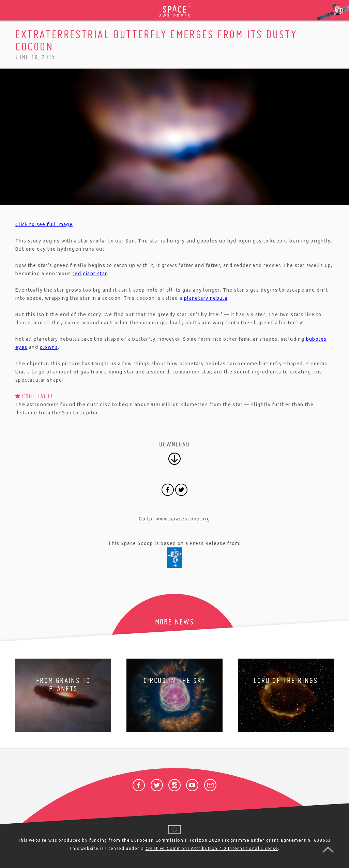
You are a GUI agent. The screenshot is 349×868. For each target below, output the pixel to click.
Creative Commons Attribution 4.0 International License (212, 848)
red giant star (90, 274)
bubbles (316, 339)
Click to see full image (44, 224)
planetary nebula (206, 298)
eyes (21, 347)
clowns (49, 347)
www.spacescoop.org (183, 519)
